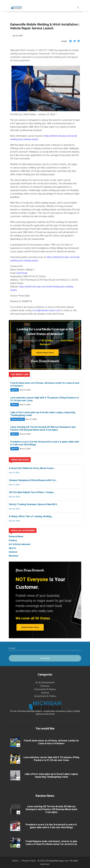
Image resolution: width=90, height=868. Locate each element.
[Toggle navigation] (78, 7)
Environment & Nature (45, 689)
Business (45, 686)
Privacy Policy (29, 861)
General (45, 693)
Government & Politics (45, 696)
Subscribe (45, 658)
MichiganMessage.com (57, 861)
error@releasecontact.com (47, 310)
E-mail (12, 648)
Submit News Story (45, 353)
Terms (15, 861)
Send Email (22, 273)
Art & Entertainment (45, 682)
